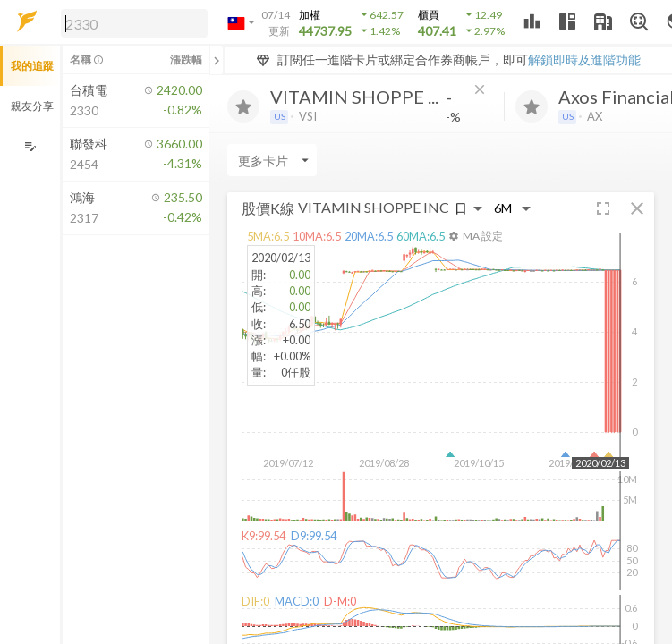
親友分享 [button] (32, 106)
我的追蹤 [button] (32, 66)
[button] (131, 22)
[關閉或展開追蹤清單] (217, 60)
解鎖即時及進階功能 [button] (584, 59)
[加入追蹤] (243, 106)
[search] (134, 23)
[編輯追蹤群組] (30, 146)
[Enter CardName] (272, 160)
